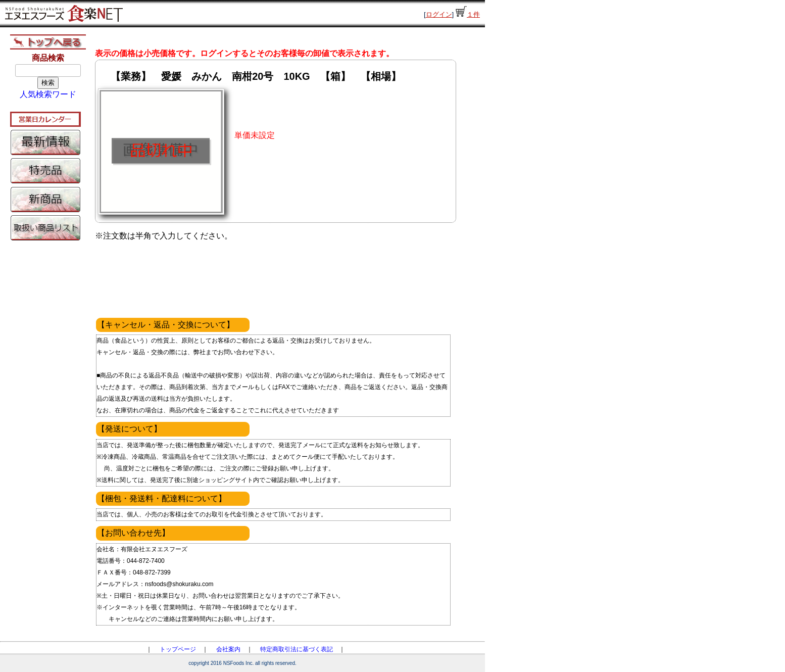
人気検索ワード (48, 94)
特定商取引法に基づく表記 (297, 649)
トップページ (178, 649)
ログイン (439, 14)
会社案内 (228, 649)
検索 (48, 83)
